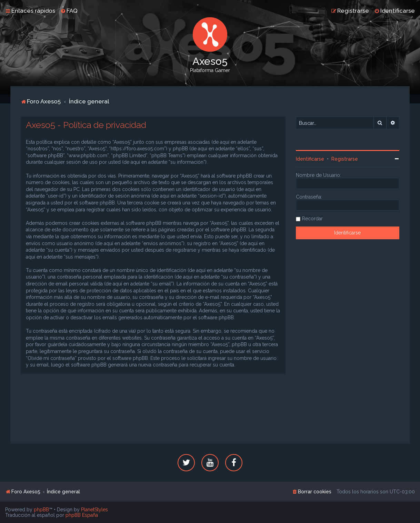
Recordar (312, 219)
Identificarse (310, 159)
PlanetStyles (94, 510)
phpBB (41, 510)
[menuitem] (69, 11)
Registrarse (345, 159)
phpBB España (82, 515)
